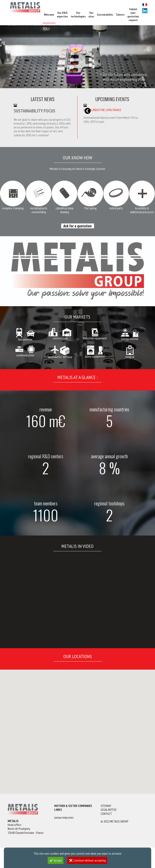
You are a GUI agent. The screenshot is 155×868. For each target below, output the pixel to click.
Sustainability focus (35, 111)
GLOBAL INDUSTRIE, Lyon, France (102, 110)
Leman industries (64, 818)
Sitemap (106, 806)
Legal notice (109, 810)
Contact (106, 814)
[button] (47, 733)
